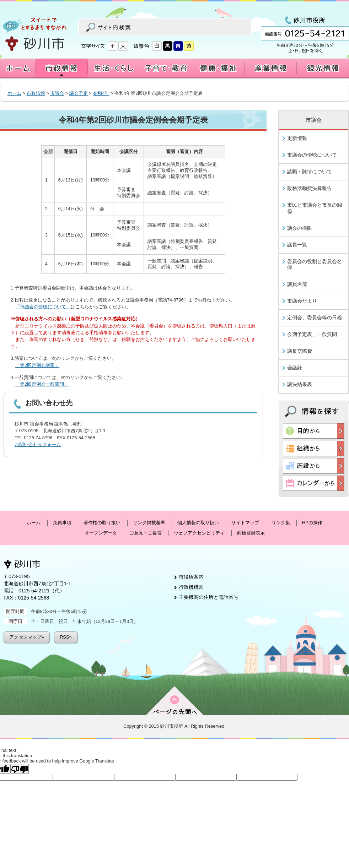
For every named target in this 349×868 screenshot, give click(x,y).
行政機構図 (191, 587)
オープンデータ (101, 533)
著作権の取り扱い (102, 523)
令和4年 (101, 93)
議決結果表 (300, 384)
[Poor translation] (20, 769)
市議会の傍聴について (312, 155)
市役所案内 (191, 577)
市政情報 (36, 93)
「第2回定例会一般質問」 (42, 384)
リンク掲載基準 (149, 523)
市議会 (57, 93)
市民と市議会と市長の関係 (315, 208)
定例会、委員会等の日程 (315, 318)
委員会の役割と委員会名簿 (315, 265)
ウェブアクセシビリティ (199, 533)
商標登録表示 (251, 533)
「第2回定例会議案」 (37, 365)
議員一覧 (297, 245)
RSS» (66, 637)
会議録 (295, 368)
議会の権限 (300, 228)
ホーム (14, 93)
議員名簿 (297, 284)
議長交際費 (300, 351)
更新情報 (297, 138)
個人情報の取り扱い (198, 523)
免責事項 (62, 523)
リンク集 (281, 523)
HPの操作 (312, 523)
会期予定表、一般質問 (312, 334)
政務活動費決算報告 (310, 188)
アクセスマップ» (27, 637)
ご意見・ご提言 (146, 533)
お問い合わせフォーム (38, 444)
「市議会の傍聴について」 (43, 307)
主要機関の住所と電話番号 (209, 597)
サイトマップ (245, 523)
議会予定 (79, 93)
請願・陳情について (310, 172)
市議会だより (302, 301)
